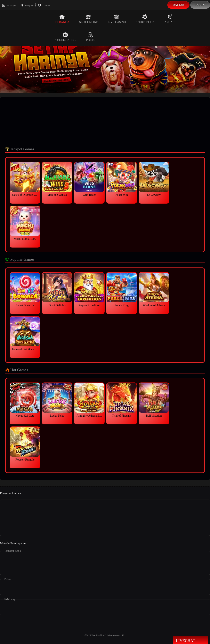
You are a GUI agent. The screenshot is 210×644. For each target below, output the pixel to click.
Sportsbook (145, 19)
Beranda (62, 19)
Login (200, 5)
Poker (91, 37)
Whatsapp (9, 5)
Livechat (44, 5)
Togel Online (66, 37)
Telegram (27, 5)
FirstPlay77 (97, 635)
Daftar (178, 5)
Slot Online (88, 19)
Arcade (170, 19)
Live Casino (117, 19)
